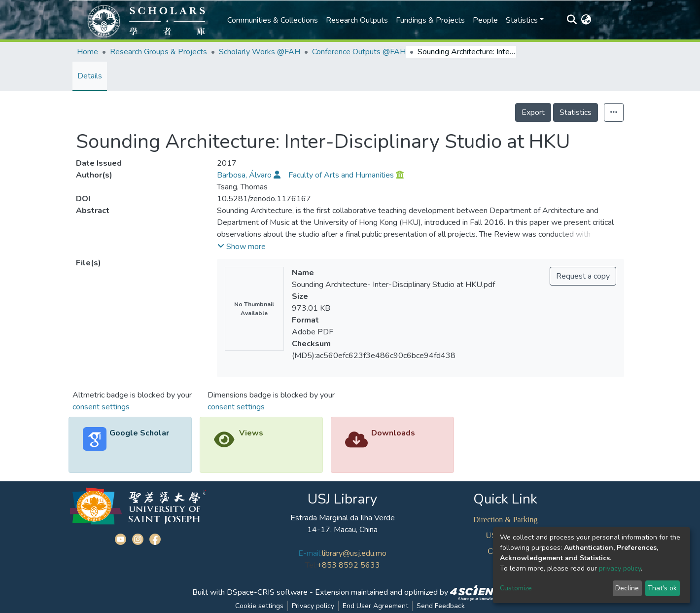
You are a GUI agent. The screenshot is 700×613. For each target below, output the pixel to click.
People (485, 20)
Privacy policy (313, 606)
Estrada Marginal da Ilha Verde (343, 518)
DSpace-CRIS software (267, 592)
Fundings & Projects (430, 20)
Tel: (311, 565)
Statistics (576, 112)
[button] (586, 20)
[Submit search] (572, 20)
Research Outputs (357, 20)
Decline (627, 588)
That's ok (662, 588)
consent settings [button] (101, 407)
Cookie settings (259, 606)
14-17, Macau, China (342, 530)
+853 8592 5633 (349, 565)
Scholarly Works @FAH (260, 52)
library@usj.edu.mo (354, 553)
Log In (606, 20)
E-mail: (310, 553)
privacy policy (620, 568)
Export (533, 112)
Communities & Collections (273, 20)
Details (90, 76)
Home (87, 52)
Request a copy (583, 276)
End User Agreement (375, 606)
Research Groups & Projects (158, 52)
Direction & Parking (506, 520)
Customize (516, 588)
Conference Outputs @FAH (359, 52)
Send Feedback (441, 606)
